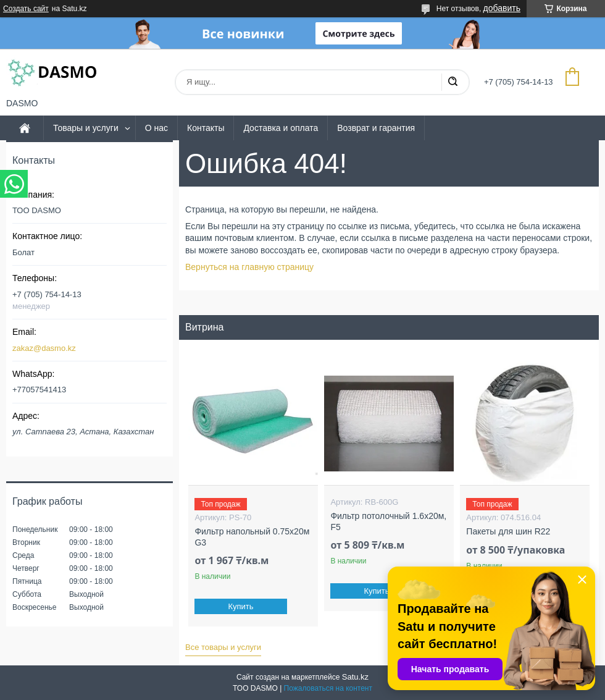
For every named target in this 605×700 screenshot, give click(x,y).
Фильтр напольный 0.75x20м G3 (252, 537)
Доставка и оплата (281, 128)
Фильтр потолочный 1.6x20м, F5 (388, 521)
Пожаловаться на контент (328, 688)
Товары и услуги (86, 128)
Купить (241, 606)
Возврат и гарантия (376, 128)
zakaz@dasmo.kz (44, 348)
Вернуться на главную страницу (249, 267)
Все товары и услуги (223, 647)
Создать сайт (26, 9)
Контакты (206, 128)
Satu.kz (355, 677)
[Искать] (453, 82)
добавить (502, 8)
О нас (156, 128)
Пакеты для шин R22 (508, 531)
